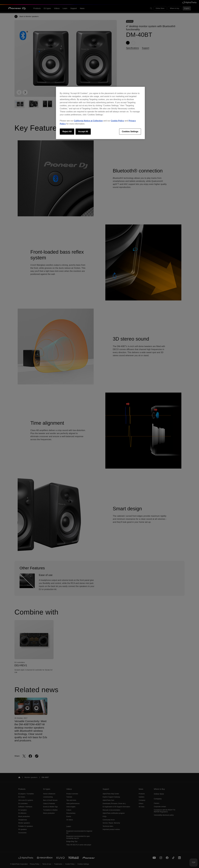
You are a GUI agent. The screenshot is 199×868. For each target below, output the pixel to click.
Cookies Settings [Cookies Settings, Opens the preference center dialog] (130, 132)
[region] (100, 113)
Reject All (67, 132)
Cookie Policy (117, 121)
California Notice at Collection (88, 121)
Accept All (83, 132)
